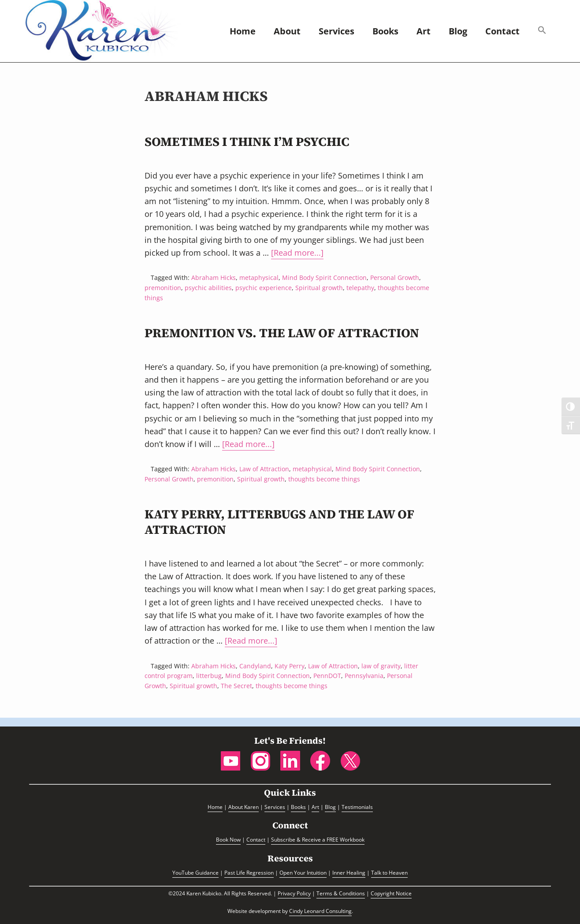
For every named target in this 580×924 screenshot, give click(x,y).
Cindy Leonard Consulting (320, 911)
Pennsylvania (364, 676)
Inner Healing (349, 873)
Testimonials (357, 807)
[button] (542, 31)
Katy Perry (290, 666)
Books (298, 807)
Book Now (228, 840)
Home (215, 807)
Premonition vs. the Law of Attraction (282, 333)
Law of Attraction (264, 469)
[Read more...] (297, 253)
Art (315, 807)
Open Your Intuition (303, 873)
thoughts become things (324, 479)
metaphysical (259, 278)
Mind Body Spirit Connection (324, 278)
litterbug (209, 676)
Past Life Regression (249, 873)
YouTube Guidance (195, 873)
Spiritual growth (319, 288)
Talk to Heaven (389, 873)
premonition (163, 288)
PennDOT (327, 676)
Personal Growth (395, 278)
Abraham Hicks (214, 278)
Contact (256, 840)
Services (275, 807)
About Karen (244, 807)
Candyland (255, 666)
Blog (330, 807)
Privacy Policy (294, 893)
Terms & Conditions (341, 893)
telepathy (360, 288)
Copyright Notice (391, 893)
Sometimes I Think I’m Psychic (247, 142)
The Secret (236, 686)
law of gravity (381, 666)
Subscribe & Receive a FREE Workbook (318, 840)
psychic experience (264, 288)
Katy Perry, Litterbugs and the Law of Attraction (279, 522)
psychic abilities (208, 288)
